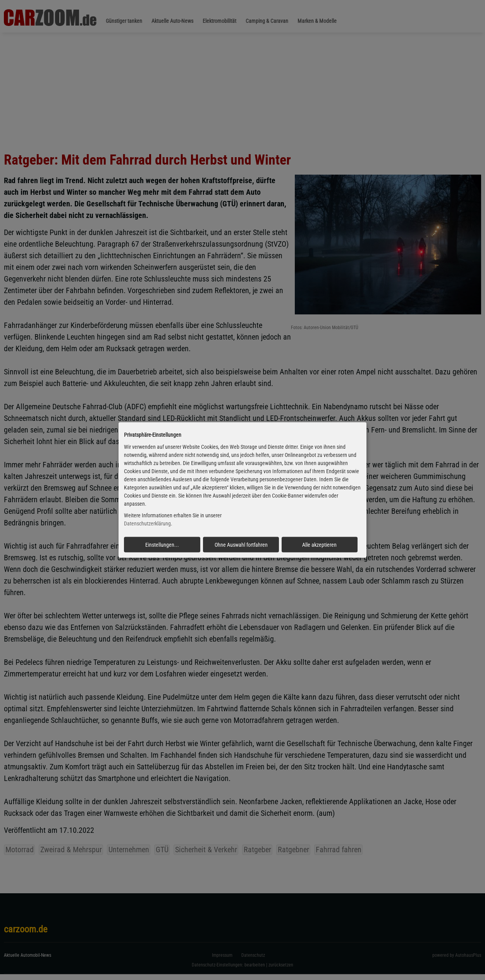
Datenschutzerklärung (147, 523)
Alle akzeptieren (319, 545)
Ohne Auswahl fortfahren (241, 545)
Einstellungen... (162, 545)
